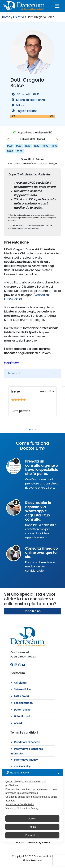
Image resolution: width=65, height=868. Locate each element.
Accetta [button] (32, 819)
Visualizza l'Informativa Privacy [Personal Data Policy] (22, 808)
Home (6, 17)
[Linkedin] (16, 665)
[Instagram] (20, 665)
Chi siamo (18, 683)
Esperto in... (16, 374)
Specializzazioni (22, 703)
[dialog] (32, 805)
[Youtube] (24, 665)
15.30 (37, 146)
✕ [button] (59, 774)
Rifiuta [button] (32, 827)
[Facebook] (12, 665)
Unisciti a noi (32, 611)
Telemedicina (21, 690)
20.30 (19, 151)
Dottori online (20, 710)
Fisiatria (19, 17)
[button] (8, 139)
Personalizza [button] (32, 835)
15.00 (28, 146)
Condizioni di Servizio (25, 742)
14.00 (10, 146)
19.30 (54, 146)
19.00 (45, 146)
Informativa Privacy (24, 760)
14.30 (19, 146)
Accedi (16, 723)
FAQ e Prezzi (20, 696)
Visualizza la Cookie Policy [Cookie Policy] (20, 804)
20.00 (10, 151)
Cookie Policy (20, 767)
